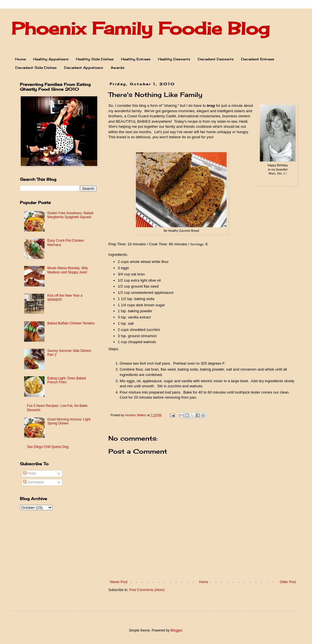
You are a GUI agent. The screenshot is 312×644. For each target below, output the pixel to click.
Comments (33, 482)
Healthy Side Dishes (95, 59)
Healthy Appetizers (51, 59)
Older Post (288, 582)
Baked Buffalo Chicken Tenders (71, 323)
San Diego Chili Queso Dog (48, 447)
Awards (118, 68)
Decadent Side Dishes (36, 68)
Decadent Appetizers (84, 68)
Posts (29, 473)
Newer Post (119, 582)
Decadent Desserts (216, 59)
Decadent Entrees (258, 59)
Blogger (176, 630)
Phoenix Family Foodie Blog (140, 28)
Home (20, 59)
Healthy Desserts (174, 59)
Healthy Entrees (136, 59)
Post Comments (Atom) (147, 590)
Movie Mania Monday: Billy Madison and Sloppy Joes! (68, 270)
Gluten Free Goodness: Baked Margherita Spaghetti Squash (70, 215)
